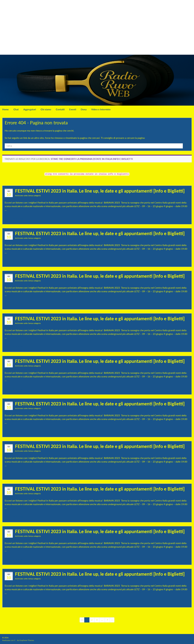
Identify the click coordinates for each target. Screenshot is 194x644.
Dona (84, 109)
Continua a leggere (17, 219)
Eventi (73, 109)
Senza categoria (34, 196)
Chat (16, 109)
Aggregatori (30, 109)
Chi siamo (46, 109)
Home (6, 109)
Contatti (60, 109)
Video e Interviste (101, 109)
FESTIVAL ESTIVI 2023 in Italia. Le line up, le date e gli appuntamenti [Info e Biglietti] (100, 191)
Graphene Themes (27, 640)
